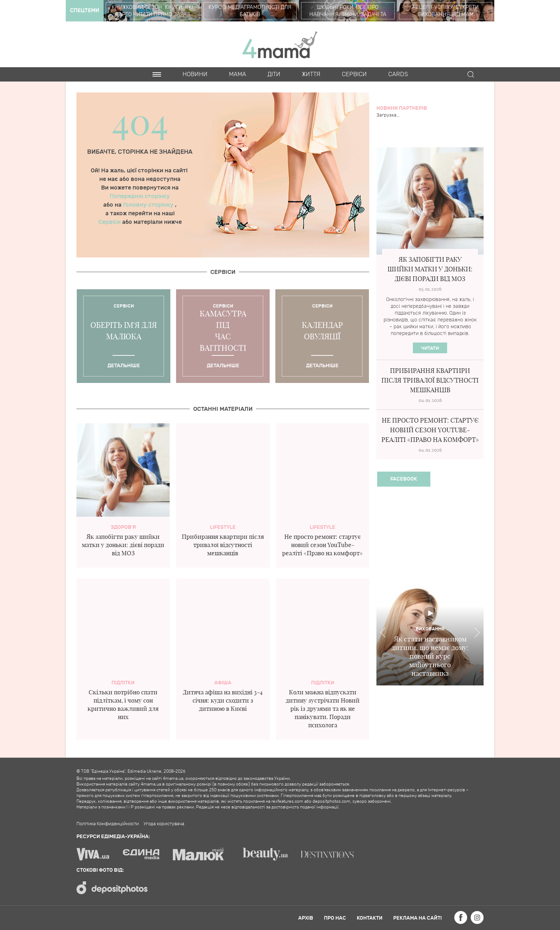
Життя (311, 74)
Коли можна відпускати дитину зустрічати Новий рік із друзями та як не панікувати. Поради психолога (323, 708)
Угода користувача (164, 824)
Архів (306, 918)
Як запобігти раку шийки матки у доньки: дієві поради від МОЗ (123, 545)
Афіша (223, 683)
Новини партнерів (402, 108)
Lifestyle (223, 527)
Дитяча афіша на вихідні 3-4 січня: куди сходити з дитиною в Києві (223, 700)
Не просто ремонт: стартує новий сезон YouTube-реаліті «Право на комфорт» (322, 545)
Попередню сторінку (140, 196)
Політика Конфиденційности (108, 824)
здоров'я (123, 527)
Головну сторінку (149, 205)
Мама (237, 74)
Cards (398, 74)
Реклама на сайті (417, 918)
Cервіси (354, 74)
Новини (195, 74)
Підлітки (123, 683)
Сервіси (110, 222)
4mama (280, 44)
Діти (274, 74)
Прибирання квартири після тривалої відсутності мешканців (223, 545)
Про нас (335, 918)
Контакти (370, 918)
